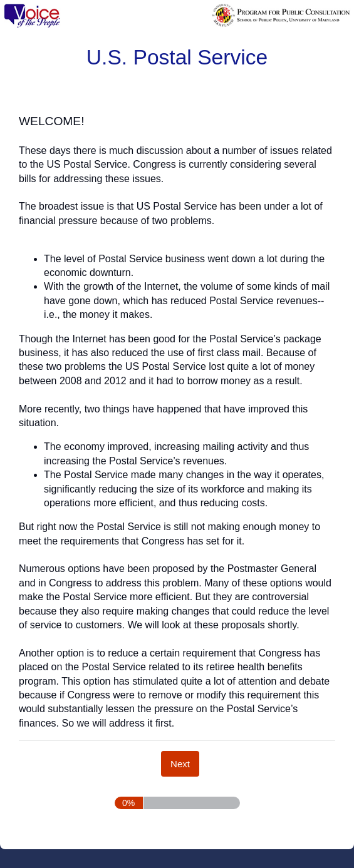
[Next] (180, 764)
